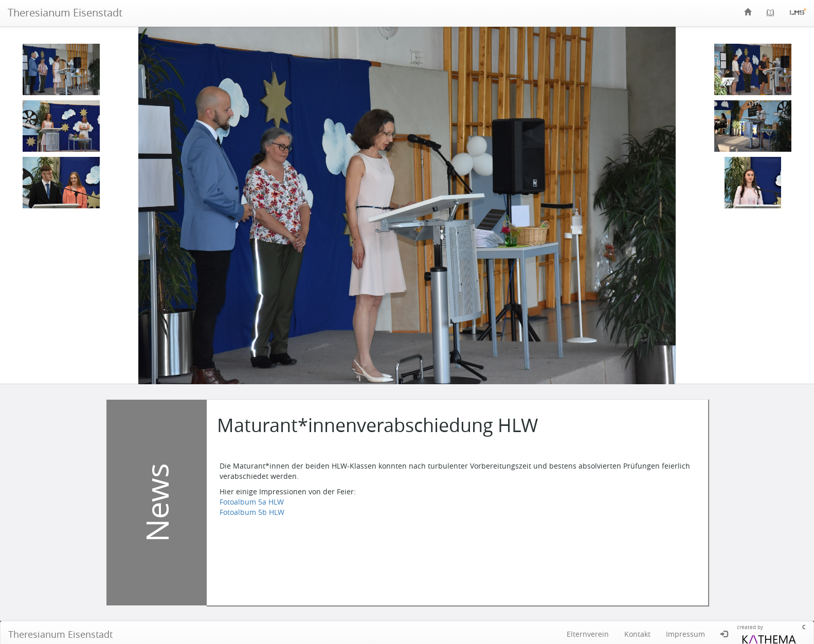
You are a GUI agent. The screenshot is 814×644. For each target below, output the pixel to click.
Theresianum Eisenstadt (65, 13)
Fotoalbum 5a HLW (252, 502)
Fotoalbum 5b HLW (252, 512)
